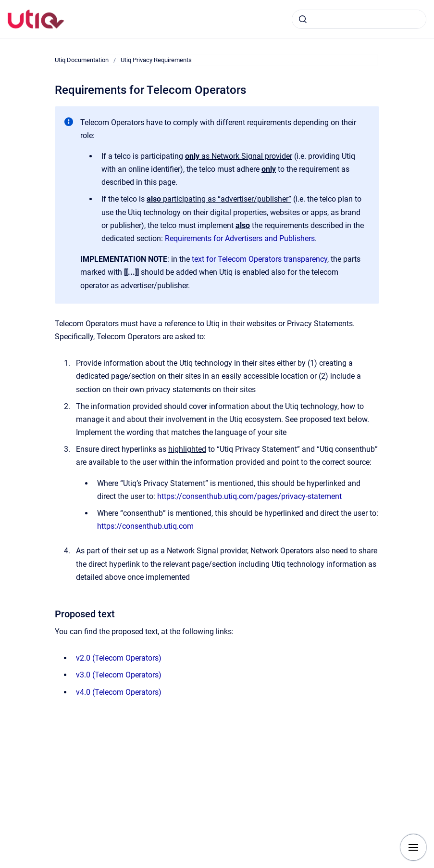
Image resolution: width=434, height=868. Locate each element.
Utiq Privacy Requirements (156, 60)
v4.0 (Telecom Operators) (119, 692)
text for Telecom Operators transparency (260, 259)
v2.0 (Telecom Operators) (119, 658)
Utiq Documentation (82, 60)
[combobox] (359, 19)
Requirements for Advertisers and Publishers (240, 238)
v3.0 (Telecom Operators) (119, 675)
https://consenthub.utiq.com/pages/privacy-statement (249, 496)
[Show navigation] (413, 847)
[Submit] (303, 19)
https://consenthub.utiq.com (145, 526)
